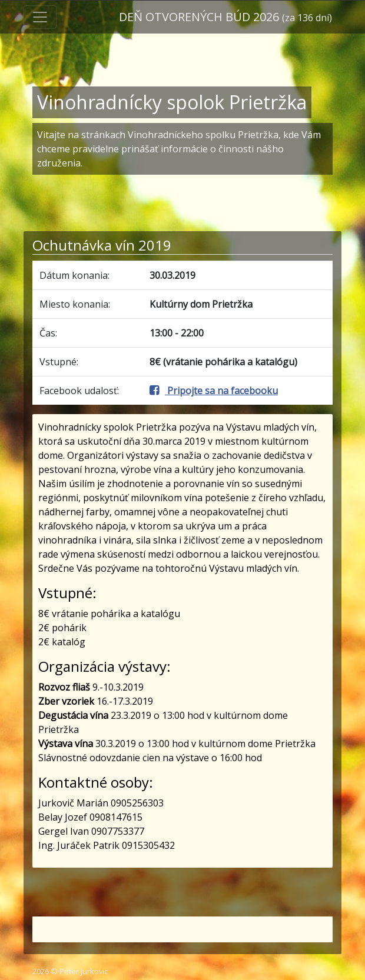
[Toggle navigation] (40, 17)
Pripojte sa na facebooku (214, 391)
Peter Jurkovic (84, 971)
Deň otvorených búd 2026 (225, 17)
